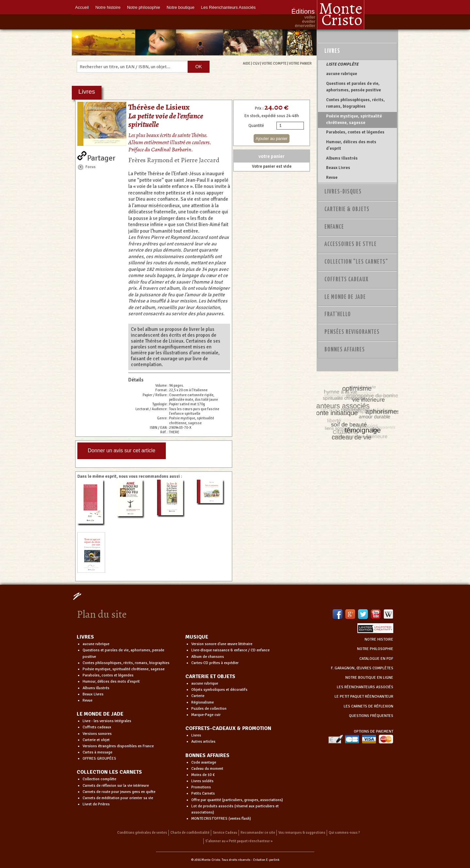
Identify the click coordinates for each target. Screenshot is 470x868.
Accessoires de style (351, 244)
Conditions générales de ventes (142, 833)
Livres (332, 51)
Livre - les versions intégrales (107, 721)
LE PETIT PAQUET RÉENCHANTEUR (364, 697)
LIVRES (85, 637)
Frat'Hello (338, 315)
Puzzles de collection (209, 709)
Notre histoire (108, 7)
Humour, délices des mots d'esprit (351, 145)
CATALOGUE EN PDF (376, 659)
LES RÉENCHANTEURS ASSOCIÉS (365, 687)
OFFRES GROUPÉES (99, 759)
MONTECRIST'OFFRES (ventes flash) (221, 819)
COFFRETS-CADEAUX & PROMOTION (228, 728)
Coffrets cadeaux (97, 727)
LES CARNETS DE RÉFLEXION (368, 706)
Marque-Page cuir (206, 715)
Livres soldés (202, 781)
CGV (256, 63)
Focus (91, 167)
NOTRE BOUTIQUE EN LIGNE (369, 678)
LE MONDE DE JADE (100, 714)
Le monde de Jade (345, 297)
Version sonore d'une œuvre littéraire (222, 644)
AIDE (247, 63)
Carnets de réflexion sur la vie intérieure (116, 786)
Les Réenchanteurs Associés (228, 7)
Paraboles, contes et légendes (355, 132)
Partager (101, 157)
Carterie (198, 696)
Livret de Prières (96, 804)
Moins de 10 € (203, 775)
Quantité (256, 126)
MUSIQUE (197, 637)
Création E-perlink (266, 860)
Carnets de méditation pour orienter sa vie (118, 798)
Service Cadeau (225, 833)
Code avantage (204, 762)
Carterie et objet (96, 740)
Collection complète (99, 779)
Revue (332, 178)
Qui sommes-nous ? (344, 833)
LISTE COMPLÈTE (342, 64)
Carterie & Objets (347, 209)
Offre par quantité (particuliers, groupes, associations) (237, 800)
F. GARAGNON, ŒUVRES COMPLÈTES (362, 668)
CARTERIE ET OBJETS (210, 676)
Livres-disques (343, 192)
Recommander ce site (258, 833)
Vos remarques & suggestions (302, 833)
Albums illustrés (342, 158)
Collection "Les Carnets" (356, 262)
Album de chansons (208, 657)
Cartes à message (97, 752)
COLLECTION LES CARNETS (109, 772)
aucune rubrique (342, 74)
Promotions (201, 787)
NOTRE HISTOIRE (379, 639)
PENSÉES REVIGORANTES (352, 332)
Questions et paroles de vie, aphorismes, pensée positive (353, 87)
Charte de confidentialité (190, 833)
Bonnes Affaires (345, 350)
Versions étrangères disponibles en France (118, 746)
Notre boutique (180, 7)
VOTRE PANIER (300, 63)
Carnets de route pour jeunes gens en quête (119, 792)
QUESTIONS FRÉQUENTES (371, 716)
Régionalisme (203, 702)
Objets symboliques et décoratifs (219, 690)
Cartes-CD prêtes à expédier (215, 663)
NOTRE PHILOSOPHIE (375, 649)
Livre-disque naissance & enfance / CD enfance (230, 650)
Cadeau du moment (207, 769)
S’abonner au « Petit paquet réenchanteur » (239, 841)
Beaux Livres (338, 168)
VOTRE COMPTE (274, 63)
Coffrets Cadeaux (346, 280)
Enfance (334, 227)
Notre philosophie (143, 7)
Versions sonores (97, 734)
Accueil (82, 7)
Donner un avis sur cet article (122, 450)
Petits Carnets (203, 793)
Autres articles (203, 742)
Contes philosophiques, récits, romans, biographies (355, 103)
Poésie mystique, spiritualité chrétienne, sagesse (354, 119)
